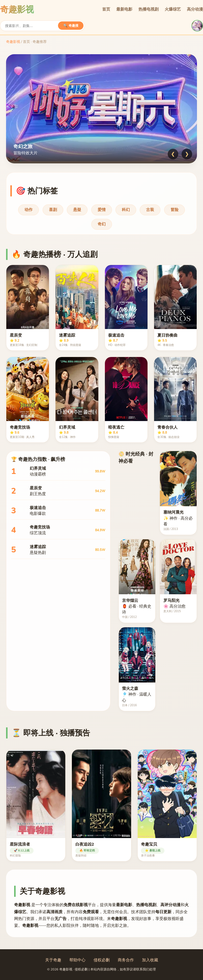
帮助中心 (77, 960)
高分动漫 (195, 9)
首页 (106, 9)
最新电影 (124, 9)
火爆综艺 (173, 9)
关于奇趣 (53, 960)
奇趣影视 (13, 42)
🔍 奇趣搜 (71, 26)
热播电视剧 (149, 9)
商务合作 (126, 960)
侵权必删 (102, 960)
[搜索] (32, 26)
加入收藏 (150, 960)
